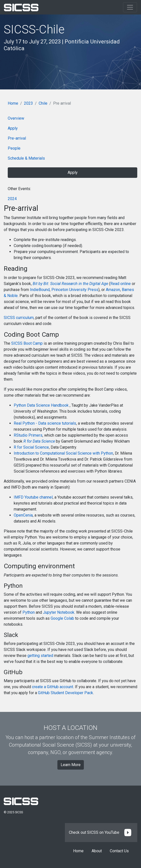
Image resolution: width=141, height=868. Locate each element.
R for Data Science (39, 441)
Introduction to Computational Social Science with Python (63, 453)
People (14, 148)
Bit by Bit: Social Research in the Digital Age (70, 284)
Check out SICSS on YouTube (101, 832)
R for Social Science (31, 447)
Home (13, 103)
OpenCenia (23, 515)
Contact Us (119, 851)
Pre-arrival (17, 138)
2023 (28, 103)
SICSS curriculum (19, 318)
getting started (40, 656)
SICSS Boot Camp (27, 343)
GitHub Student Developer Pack (66, 693)
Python (29, 612)
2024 (12, 199)
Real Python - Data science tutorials (45, 423)
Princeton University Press (75, 290)
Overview (16, 118)
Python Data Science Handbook (42, 405)
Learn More (71, 765)
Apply (13, 128)
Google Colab (62, 618)
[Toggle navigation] (130, 7)
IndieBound (40, 290)
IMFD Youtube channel (33, 497)
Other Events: (19, 189)
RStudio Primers (28, 435)
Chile (43, 103)
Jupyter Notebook (59, 612)
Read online (121, 284)
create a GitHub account (53, 687)
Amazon (113, 290)
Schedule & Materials (26, 158)
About (97, 851)
